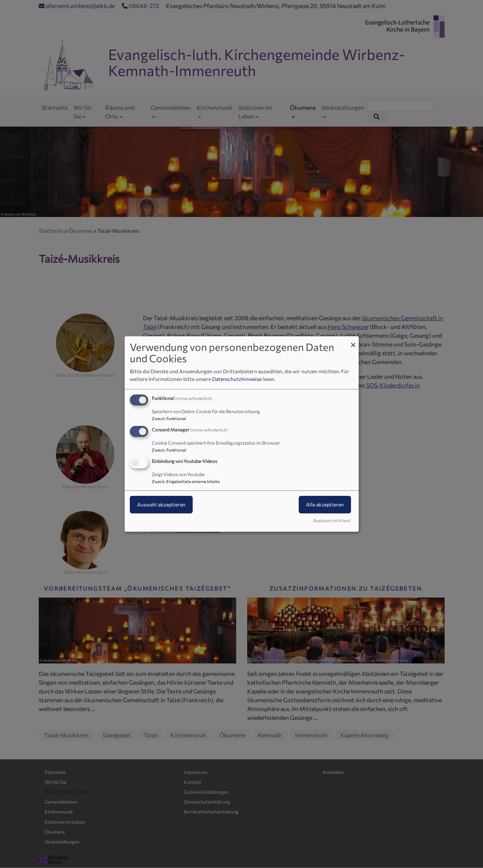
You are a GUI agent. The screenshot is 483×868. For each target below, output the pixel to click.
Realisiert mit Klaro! (332, 521)
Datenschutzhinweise (237, 379)
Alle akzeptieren (325, 504)
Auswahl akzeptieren (161, 504)
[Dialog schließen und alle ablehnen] (353, 341)
